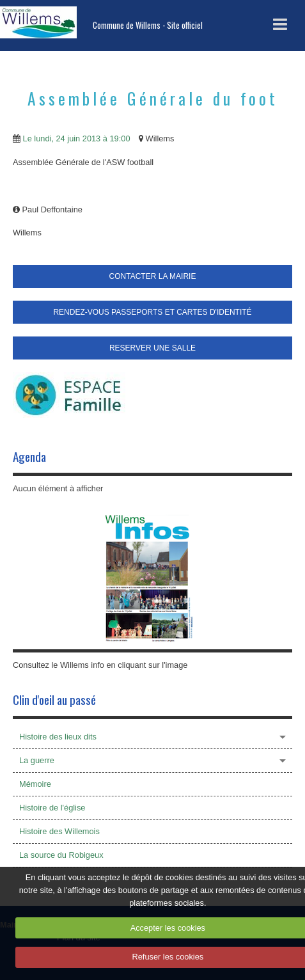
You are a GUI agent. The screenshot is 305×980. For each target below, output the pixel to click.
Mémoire (35, 784)
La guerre (37, 760)
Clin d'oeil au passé (54, 699)
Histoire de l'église (52, 808)
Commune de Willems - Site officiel (148, 25)
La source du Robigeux (61, 855)
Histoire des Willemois (59, 831)
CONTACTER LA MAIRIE (153, 276)
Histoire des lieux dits (58, 737)
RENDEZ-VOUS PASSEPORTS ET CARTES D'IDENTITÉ (152, 312)
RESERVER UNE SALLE (152, 348)
